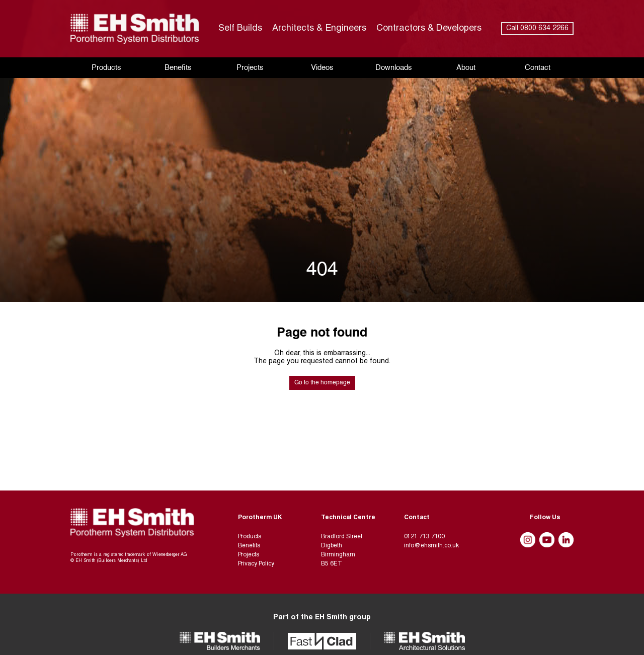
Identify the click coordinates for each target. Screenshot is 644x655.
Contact (538, 68)
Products (106, 68)
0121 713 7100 (424, 537)
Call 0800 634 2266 (537, 29)
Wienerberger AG (170, 555)
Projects (250, 68)
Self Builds (240, 29)
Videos (322, 68)
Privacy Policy (256, 564)
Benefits (178, 68)
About (466, 68)
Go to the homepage (322, 383)
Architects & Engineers (319, 29)
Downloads (394, 68)
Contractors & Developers (429, 29)
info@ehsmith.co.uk (431, 546)
